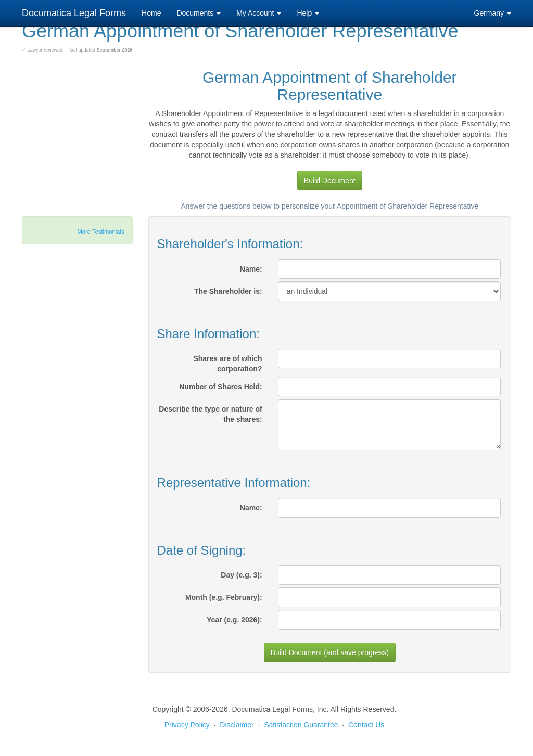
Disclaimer (237, 725)
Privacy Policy (187, 725)
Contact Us (366, 725)
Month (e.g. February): (224, 597)
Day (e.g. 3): (241, 575)
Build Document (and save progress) (330, 652)
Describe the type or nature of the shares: (210, 414)
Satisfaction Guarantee (301, 725)
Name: (251, 269)
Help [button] (308, 13)
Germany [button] (493, 13)
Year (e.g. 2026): (234, 620)
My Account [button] (259, 13)
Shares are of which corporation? (227, 364)
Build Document (330, 181)
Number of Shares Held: (220, 387)
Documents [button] (199, 13)
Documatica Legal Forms (74, 13)
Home (151, 13)
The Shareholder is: (228, 291)
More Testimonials (101, 232)
